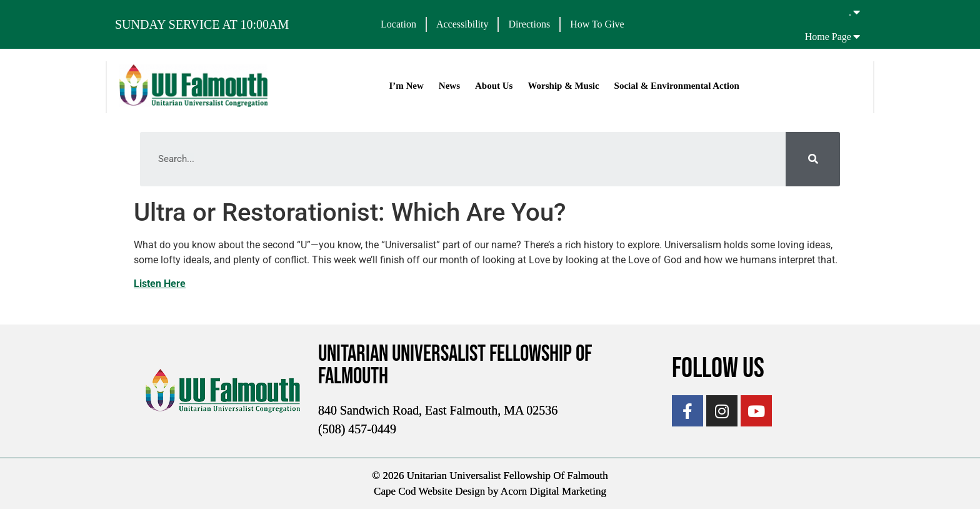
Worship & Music (563, 86)
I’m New (406, 86)
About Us (494, 86)
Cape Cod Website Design (429, 491)
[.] (857, 12)
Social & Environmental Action (677, 86)
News (449, 86)
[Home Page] (857, 36)
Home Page (828, 37)
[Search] (813, 159)
